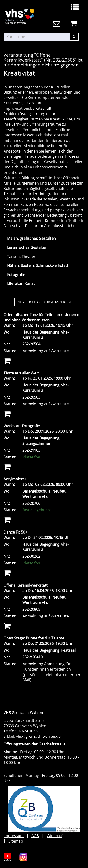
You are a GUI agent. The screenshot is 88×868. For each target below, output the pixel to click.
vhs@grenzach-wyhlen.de (38, 736)
